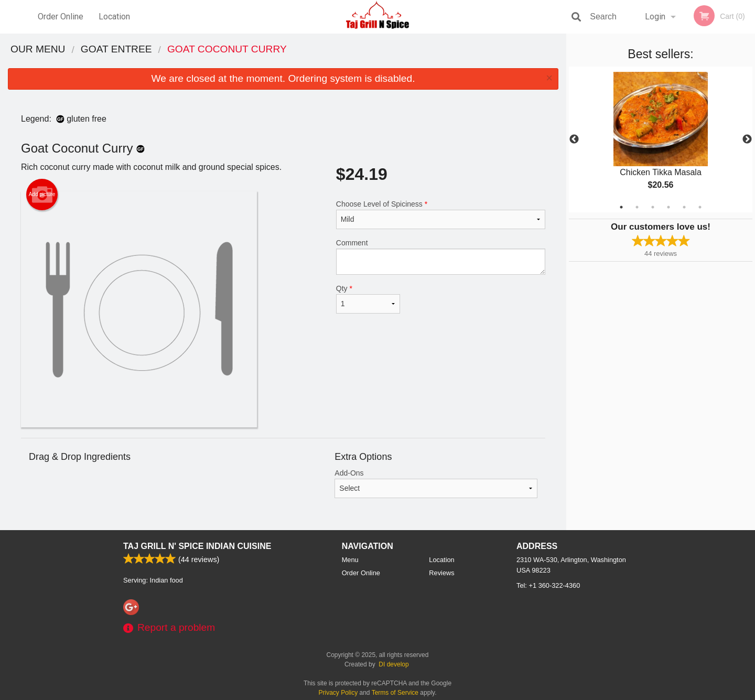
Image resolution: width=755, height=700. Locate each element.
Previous (574, 139)
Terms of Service (395, 693)
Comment (441, 257)
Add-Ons (436, 483)
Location (114, 17)
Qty (368, 299)
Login (655, 17)
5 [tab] (684, 207)
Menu (350, 560)
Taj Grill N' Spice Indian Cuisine (197, 546)
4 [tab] (668, 207)
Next (747, 139)
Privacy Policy (338, 693)
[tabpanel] (661, 139)
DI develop (393, 664)
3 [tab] (653, 207)
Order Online (61, 17)
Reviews (441, 573)
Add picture (42, 195)
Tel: (548, 585)
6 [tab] (700, 207)
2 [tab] (637, 207)
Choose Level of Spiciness (441, 214)
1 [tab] (621, 207)
